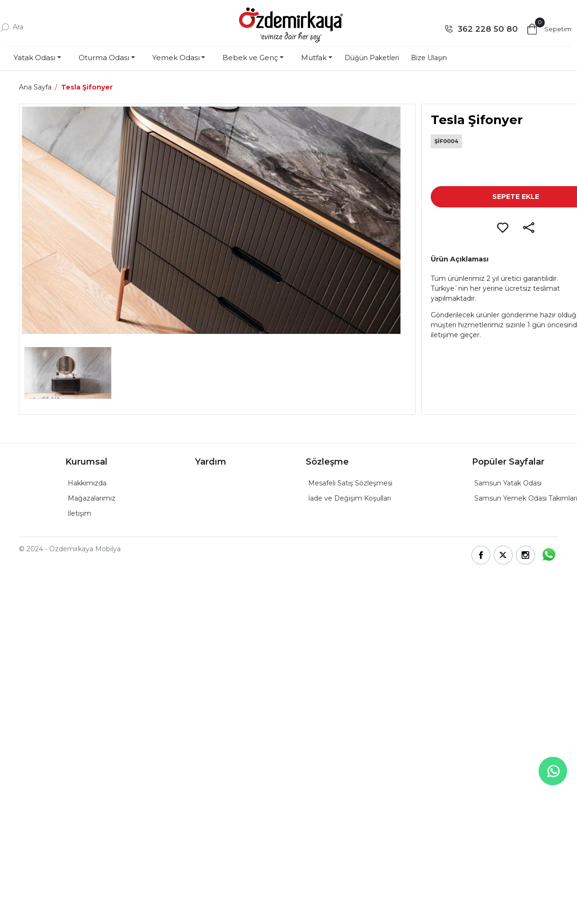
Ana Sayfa (35, 87)
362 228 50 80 (488, 29)
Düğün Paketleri (372, 58)
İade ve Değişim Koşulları (350, 498)
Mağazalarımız (92, 498)
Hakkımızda (87, 483)
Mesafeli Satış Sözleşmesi (350, 483)
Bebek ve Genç (250, 58)
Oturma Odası (104, 58)
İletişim (80, 513)
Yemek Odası (176, 58)
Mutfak (314, 58)
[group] (217, 220)
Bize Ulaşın (429, 58)
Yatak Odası (35, 58)
